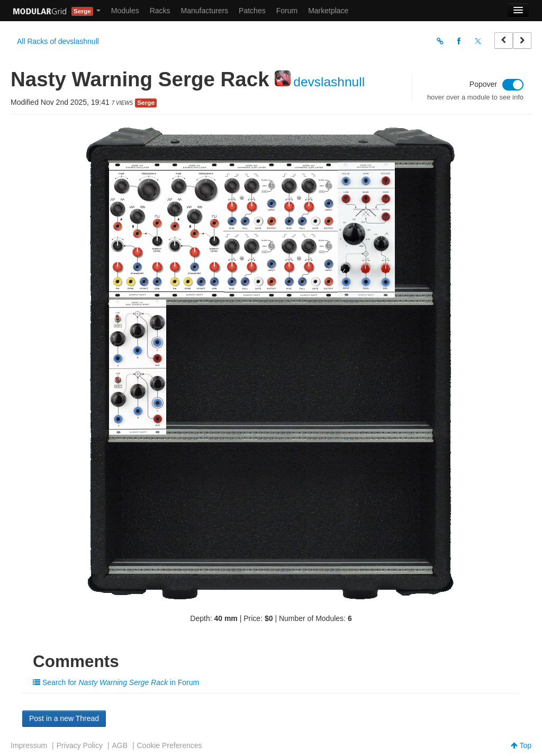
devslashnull (329, 82)
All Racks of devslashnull (58, 41)
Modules (125, 11)
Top (521, 745)
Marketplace (328, 11)
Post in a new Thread (64, 718)
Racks (160, 11)
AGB (120, 745)
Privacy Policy (80, 745)
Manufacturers (205, 11)
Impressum (29, 745)
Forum (287, 11)
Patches (252, 11)
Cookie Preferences (170, 745)
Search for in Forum (116, 682)
